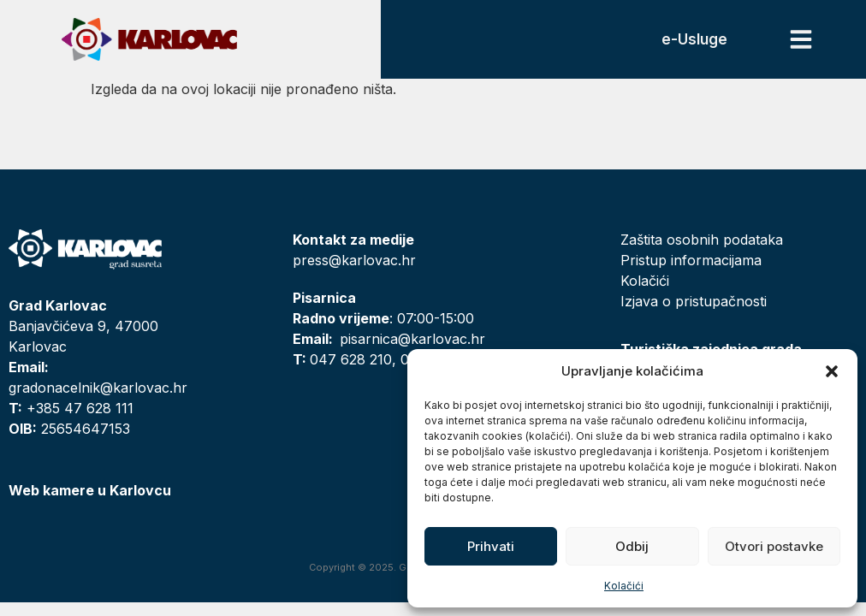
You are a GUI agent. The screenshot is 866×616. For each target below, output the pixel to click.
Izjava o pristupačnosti (694, 301)
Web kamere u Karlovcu (90, 490)
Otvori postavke (774, 546)
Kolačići (624, 586)
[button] (832, 371)
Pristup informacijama (691, 260)
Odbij (632, 546)
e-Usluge (694, 39)
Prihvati (491, 546)
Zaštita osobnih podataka (702, 240)
